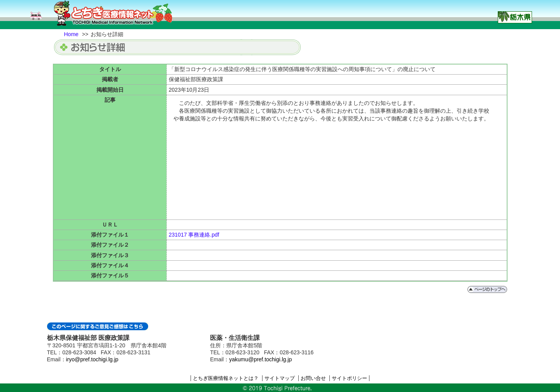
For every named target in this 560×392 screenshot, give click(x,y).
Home (71, 34)
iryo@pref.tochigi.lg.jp (92, 359)
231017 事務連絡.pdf (194, 235)
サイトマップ (280, 378)
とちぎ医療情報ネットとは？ (226, 378)
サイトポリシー (349, 378)
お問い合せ (313, 378)
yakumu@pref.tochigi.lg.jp (260, 359)
